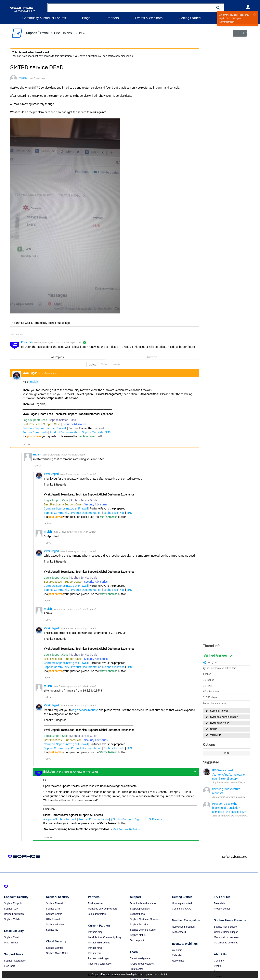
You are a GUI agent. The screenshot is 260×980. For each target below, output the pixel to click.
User (248, 7)
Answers (152, 357)
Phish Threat (11, 943)
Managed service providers (103, 909)
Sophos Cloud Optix (57, 953)
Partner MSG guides (99, 943)
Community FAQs (182, 909)
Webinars (177, 950)
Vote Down (29, 445)
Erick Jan (27, 342)
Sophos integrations (15, 961)
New (241, 33)
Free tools (9, 966)
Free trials (219, 903)
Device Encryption (14, 914)
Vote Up (24, 445)
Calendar (177, 955)
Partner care (95, 953)
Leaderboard (179, 932)
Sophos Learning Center (143, 930)
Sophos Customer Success (145, 919)
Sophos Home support (226, 927)
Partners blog (95, 932)
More (86, 33)
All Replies (57, 357)
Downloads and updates (143, 903)
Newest (117, 364)
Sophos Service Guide (62, 420)
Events (218, 966)
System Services (220, 723)
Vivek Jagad (70, 343)
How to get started (182, 903)
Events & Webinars (149, 18)
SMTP (213, 729)
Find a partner (96, 903)
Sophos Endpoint (13, 903)
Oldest (92, 364)
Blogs (86, 18)
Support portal (138, 914)
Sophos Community (35, 432)
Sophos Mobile (12, 919)
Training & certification (100, 964)
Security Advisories (75, 424)
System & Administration (224, 717)
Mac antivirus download (227, 937)
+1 (208, 668)
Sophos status (138, 935)
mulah (23, 78)
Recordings (178, 961)
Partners (113, 18)
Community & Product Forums (44, 18)
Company (219, 961)
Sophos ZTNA (54, 909)
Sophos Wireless (55, 925)
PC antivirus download (226, 943)
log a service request (85, 710)
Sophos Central (55, 948)
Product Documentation (65, 432)
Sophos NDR (53, 930)
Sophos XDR (11, 909)
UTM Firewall (53, 919)
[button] (218, 8)
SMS (108, 432)
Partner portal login (98, 958)
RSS (226, 753)
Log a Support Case (35, 420)
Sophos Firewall (219, 711)
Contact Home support (226, 932)
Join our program (97, 914)
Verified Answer (216, 655)
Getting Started (190, 18)
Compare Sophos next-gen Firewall (44, 428)
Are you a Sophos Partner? (60, 819)
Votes (104, 364)
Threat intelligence (140, 958)
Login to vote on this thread (209, 662)
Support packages (140, 909)
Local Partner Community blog (104, 937)
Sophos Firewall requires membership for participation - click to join (130, 974)
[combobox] (130, 8)
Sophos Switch (54, 914)
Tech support (137, 940)
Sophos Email (12, 937)
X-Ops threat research (142, 964)
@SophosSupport (122, 819)
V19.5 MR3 (216, 735)
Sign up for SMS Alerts (148, 819)
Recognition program (183, 927)
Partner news (95, 948)
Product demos (222, 909)
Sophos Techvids (93, 432)
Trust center (136, 969)
